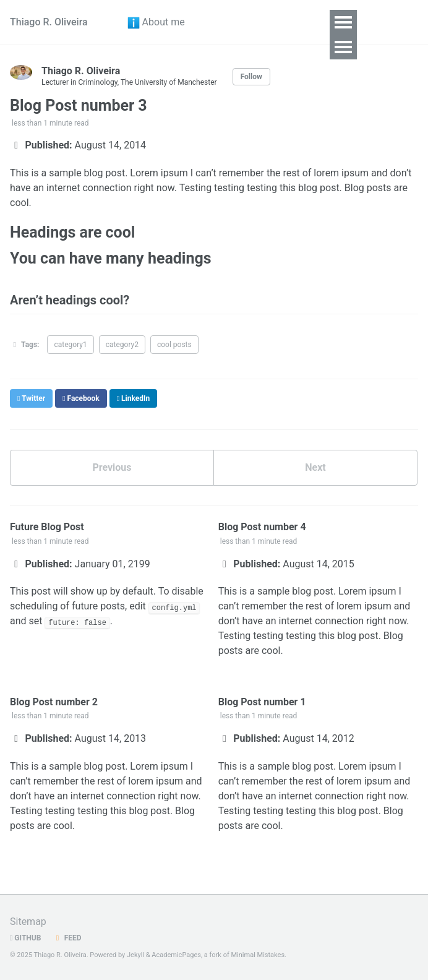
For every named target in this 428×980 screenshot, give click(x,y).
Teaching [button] (275, 47)
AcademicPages (176, 955)
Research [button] (275, 23)
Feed (67, 938)
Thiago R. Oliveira (49, 34)
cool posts (174, 369)
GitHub (25, 938)
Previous (112, 492)
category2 (122, 369)
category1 (70, 369)
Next (315, 492)
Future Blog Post (47, 552)
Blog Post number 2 (54, 727)
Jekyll (135, 955)
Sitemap (28, 922)
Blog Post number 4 (262, 552)
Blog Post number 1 (262, 727)
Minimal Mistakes (258, 955)
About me (154, 35)
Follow (251, 101)
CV (212, 35)
